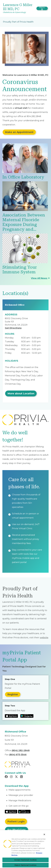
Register (13, 694)
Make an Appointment (19, 132)
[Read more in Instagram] (12, 777)
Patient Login (16, 822)
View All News (40, 278)
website (44, 638)
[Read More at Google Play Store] (24, 811)
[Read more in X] (17, 777)
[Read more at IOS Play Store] (11, 716)
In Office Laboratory (23, 177)
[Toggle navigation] (42, 8)
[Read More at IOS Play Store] (11, 811)
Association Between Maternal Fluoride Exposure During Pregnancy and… (24, 222)
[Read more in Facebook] (7, 777)
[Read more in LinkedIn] (22, 777)
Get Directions (13, 328)
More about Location (21, 393)
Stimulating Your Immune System (20, 270)
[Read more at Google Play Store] (27, 716)
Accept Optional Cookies (26, 860)
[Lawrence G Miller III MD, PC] (18, 8)
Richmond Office (15, 305)
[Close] (44, 834)
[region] (25, 849)
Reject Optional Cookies (25, 865)
